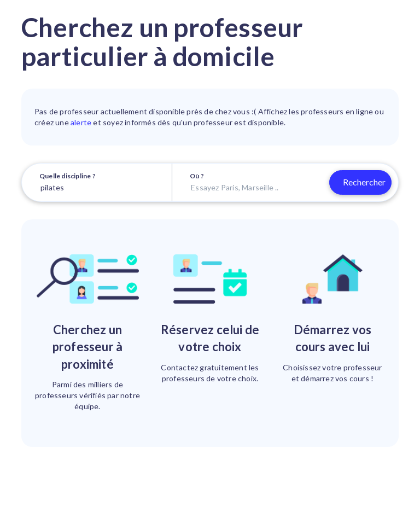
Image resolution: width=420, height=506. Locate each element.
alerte (81, 122)
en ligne (360, 111)
